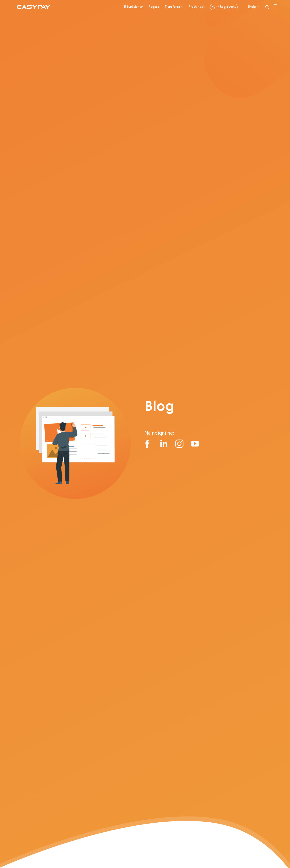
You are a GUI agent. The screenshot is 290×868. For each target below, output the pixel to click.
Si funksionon (133, 7)
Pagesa (154, 7)
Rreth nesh (197, 7)
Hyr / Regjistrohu (224, 7)
